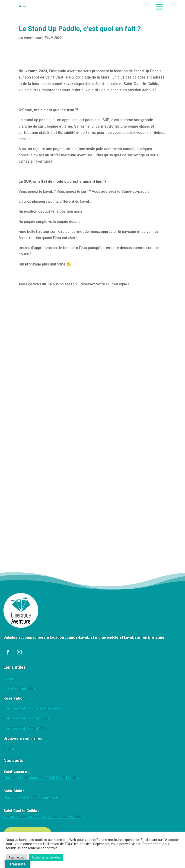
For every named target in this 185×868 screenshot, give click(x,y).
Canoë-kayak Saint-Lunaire (27, 718)
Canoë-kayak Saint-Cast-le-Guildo (33, 708)
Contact (10, 748)
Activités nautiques (20, 688)
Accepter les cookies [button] (46, 857)
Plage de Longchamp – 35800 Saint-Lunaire (41, 778)
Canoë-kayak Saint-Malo (25, 729)
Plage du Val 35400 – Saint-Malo (31, 798)
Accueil (10, 679)
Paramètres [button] (16, 857)
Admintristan (33, 38)
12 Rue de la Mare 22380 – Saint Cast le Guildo (44, 817)
